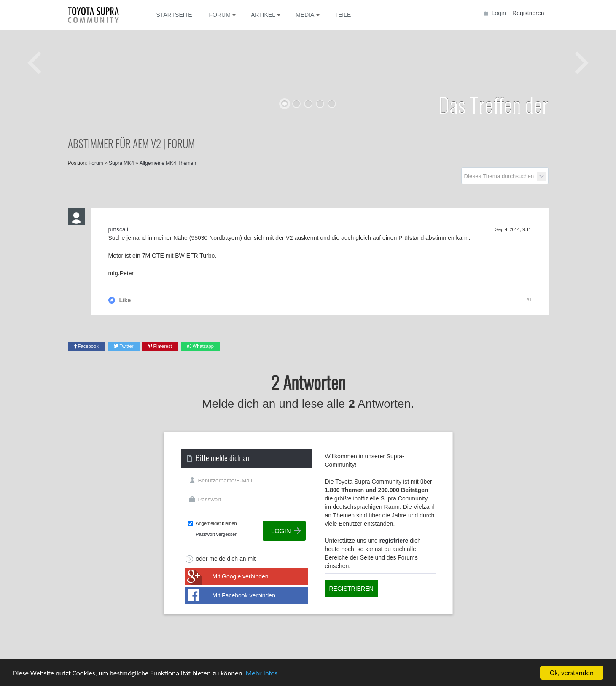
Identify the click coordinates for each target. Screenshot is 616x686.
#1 (529, 300)
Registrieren (528, 13)
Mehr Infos (262, 673)
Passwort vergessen (217, 534)
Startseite (174, 15)
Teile (343, 15)
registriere (394, 541)
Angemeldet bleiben (217, 523)
